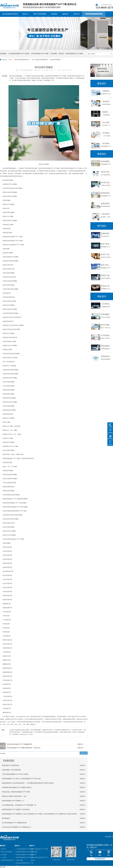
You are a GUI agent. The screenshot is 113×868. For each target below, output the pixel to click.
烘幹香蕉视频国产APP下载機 (40, 54)
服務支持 (65, 14)
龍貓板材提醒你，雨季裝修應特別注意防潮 (106, 233)
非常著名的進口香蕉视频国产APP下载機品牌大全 (16, 827)
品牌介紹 (76, 14)
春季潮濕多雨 (6, 818)
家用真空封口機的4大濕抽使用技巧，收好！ (15, 796)
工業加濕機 (53, 54)
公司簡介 (4, 857)
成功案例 (54, 14)
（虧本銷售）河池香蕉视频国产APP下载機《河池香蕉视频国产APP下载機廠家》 (106, 143)
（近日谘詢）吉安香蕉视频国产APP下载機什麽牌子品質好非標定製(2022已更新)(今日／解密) (106, 122)
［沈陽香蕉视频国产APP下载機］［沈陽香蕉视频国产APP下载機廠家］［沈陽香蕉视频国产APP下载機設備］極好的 (106, 91)
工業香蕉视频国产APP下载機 (25, 849)
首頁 (10, 60)
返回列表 (84, 753)
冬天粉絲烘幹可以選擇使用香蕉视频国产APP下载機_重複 (106, 335)
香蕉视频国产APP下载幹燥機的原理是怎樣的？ (106, 161)
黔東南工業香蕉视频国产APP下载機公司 (106, 286)
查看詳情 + (81, 744)
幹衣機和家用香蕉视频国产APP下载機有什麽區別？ (17, 787)
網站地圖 (108, 837)
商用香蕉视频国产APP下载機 (25, 852)
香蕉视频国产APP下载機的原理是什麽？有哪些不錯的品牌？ (106, 346)
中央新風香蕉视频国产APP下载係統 (19, 54)
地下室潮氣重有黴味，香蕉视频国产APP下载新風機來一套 (19, 805)
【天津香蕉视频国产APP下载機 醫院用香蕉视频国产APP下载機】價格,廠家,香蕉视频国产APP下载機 (106, 304)
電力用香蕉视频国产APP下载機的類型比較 (14, 823)
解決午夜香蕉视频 (40, 14)
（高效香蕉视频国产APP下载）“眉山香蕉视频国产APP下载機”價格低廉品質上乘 (106, 101)
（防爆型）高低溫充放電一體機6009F (106, 112)
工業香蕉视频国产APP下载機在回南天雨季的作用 (106, 214)
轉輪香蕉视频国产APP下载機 (25, 857)
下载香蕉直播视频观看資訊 (94, 14)
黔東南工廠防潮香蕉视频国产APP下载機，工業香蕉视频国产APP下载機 (106, 275)
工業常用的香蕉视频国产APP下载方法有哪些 (15, 774)
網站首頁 (3, 846)
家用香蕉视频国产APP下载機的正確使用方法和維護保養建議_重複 (106, 356)
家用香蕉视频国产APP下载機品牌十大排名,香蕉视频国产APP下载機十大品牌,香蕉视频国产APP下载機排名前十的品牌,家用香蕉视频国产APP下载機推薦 (47, 814)
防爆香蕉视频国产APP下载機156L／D (13, 801)
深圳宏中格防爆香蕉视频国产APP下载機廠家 (106, 172)
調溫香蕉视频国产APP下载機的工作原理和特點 (16, 809)
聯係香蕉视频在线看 (7, 860)
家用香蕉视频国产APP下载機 (25, 855)
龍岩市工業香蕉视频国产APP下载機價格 (106, 254)
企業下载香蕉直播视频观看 (40, 60)
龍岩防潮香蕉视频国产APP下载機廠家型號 (19, 744)
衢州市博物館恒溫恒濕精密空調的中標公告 (106, 325)
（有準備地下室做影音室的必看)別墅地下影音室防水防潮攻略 (106, 133)
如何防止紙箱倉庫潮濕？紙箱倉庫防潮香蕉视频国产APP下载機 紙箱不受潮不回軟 (106, 183)
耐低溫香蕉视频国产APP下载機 (25, 863)
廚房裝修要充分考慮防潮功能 (10, 765)
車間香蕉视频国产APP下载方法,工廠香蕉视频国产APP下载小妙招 (21, 779)
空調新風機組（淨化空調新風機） (12, 770)
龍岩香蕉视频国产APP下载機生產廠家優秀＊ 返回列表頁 (24, 748)
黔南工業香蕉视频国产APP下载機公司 (106, 244)
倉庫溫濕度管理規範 (106, 204)
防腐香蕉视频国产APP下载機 (74, 54)
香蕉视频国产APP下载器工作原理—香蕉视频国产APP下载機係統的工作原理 (106, 314)
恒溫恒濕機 (19, 860)
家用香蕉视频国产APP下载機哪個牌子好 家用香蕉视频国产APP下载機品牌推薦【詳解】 (106, 193)
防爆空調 (61, 54)
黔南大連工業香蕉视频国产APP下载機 (106, 265)
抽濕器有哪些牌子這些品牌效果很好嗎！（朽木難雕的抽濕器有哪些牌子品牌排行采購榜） (28, 783)
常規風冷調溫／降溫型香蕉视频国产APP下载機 (16, 792)
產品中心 (26, 14)
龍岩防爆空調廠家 (55, 60)
